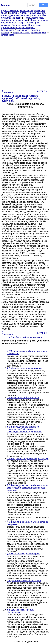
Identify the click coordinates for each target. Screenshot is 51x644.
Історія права (8, 30)
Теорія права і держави (28, 30)
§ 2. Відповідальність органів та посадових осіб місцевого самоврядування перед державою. (24, 429)
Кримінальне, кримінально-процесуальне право (22, 26)
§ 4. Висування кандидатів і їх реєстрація (28, 458)
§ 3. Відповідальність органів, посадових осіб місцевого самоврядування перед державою (27, 488)
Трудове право (20, 25)
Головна (5, 32)
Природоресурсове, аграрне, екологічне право (22, 19)
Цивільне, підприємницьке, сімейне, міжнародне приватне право (23, 14)
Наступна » (41, 91)
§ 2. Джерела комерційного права (24, 580)
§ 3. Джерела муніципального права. (25, 368)
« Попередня (7, 91)
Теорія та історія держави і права (30, 32)
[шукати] (32, 5)
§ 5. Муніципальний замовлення (23, 398)
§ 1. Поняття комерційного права (24, 554)
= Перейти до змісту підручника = (26, 337)
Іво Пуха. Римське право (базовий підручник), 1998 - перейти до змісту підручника (21, 98)
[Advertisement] (26, 62)
